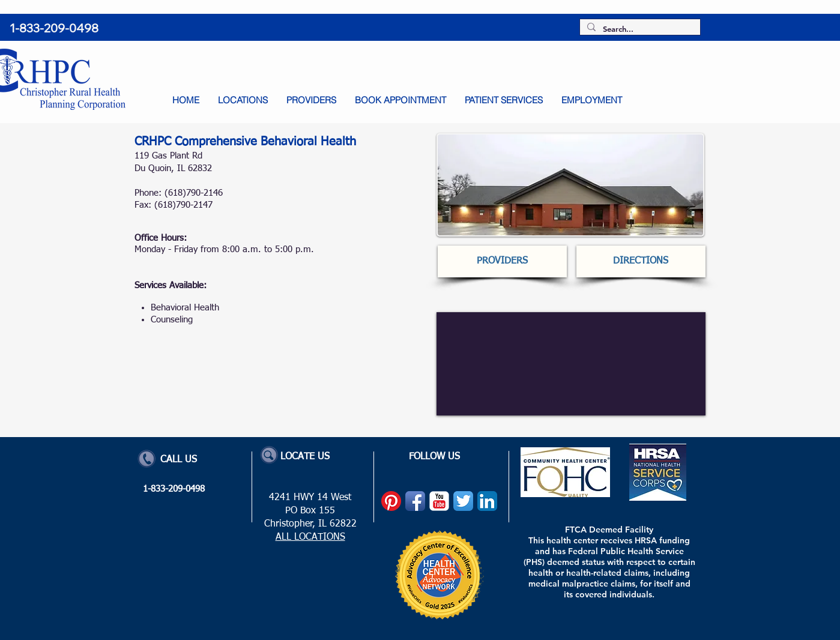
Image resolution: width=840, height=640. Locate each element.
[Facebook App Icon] (415, 501)
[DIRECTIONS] (641, 261)
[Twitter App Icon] (463, 501)
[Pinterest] (391, 501)
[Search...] (639, 29)
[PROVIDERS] (502, 261)
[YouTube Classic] (439, 501)
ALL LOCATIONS (310, 537)
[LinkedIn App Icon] (487, 501)
